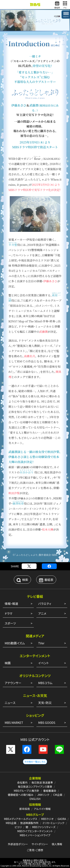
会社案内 (22, 782)
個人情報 (57, 844)
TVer (41, 643)
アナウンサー (13, 683)
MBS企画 (11, 823)
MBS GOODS (47, 722)
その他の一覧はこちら (35, 762)
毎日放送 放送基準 (42, 782)
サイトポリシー (40, 844)
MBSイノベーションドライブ (35, 835)
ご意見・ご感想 (35, 850)
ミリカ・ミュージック (53, 823)
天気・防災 (45, 703)
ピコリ (18, 827)
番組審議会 (50, 791)
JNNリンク (43, 795)
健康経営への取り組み (21, 795)
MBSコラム (45, 683)
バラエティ (45, 604)
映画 (8, 663)
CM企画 (58, 795)
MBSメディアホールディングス (21, 819)
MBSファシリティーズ (44, 827)
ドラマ (8, 613)
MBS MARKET (14, 722)
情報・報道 (11, 604)
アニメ (42, 613)
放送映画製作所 (29, 823)
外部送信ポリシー (18, 844)
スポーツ (10, 623)
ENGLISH (35, 799)
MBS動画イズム (15, 643)
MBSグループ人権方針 (27, 791)
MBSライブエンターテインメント (35, 831)
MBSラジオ (47, 819)
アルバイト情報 (42, 809)
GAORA (62, 819)
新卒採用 (25, 809)
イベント (44, 663)
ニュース (10, 703)
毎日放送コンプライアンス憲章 (35, 787)
